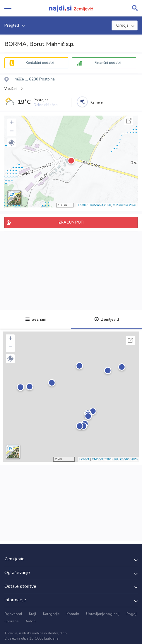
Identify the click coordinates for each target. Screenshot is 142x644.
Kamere (96, 102)
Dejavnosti (13, 614)
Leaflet (83, 205)
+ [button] (12, 123)
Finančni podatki (108, 63)
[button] (12, 143)
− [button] (12, 132)
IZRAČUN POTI (71, 222)
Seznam (36, 319)
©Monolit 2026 (101, 205)
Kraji (32, 614)
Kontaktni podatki (40, 63)
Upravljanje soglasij (103, 614)
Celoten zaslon (129, 121)
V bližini (11, 89)
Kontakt (73, 614)
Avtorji (31, 621)
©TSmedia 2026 (124, 205)
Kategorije (51, 614)
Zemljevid (107, 319)
